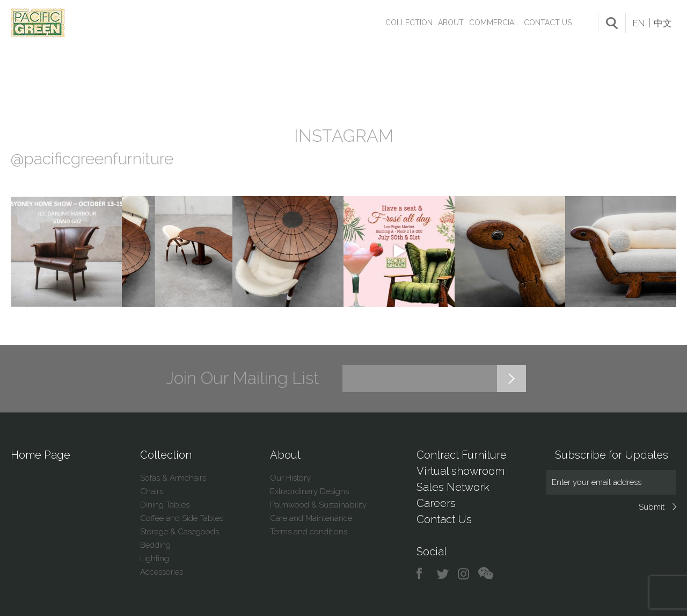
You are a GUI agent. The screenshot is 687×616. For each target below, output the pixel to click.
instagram (464, 574)
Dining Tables (165, 505)
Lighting (155, 559)
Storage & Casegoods (180, 532)
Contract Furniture (462, 455)
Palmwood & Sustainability (318, 505)
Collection (409, 23)
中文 (663, 23)
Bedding (155, 545)
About (451, 23)
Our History (290, 478)
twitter (444, 574)
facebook (423, 574)
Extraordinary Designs (309, 491)
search (612, 23)
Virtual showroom (461, 471)
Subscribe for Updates (612, 455)
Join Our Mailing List (243, 378)
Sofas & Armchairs (173, 478)
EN (639, 23)
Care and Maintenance (311, 518)
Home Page (41, 455)
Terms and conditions (309, 532)
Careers (436, 503)
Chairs (152, 491)
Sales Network (453, 487)
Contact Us (548, 23)
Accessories (162, 572)
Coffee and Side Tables (182, 518)
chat (486, 574)
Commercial (494, 23)
